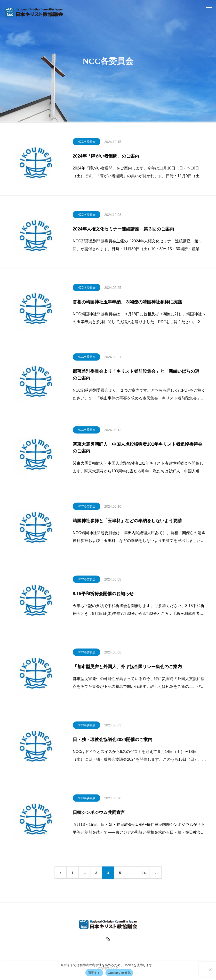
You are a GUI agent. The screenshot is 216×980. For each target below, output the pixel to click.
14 (144, 874)
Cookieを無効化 (119, 973)
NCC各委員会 (87, 142)
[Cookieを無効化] (210, 970)
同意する (94, 973)
